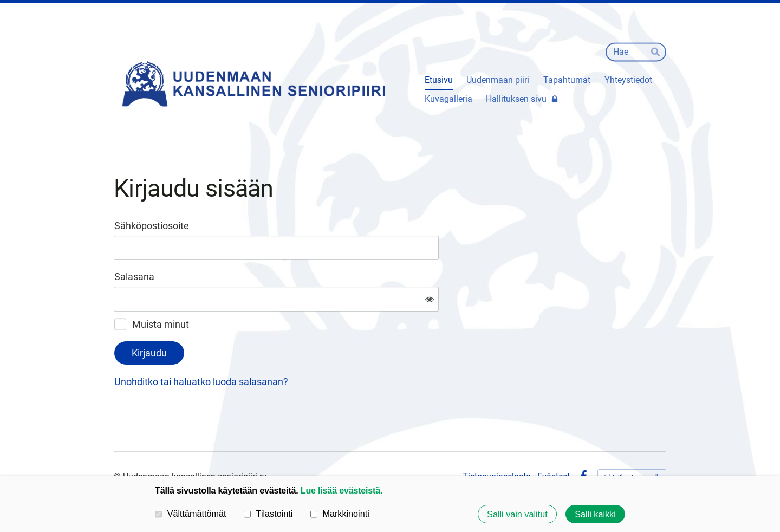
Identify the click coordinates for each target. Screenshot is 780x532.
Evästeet (554, 441)
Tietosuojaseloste (496, 441)
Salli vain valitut (517, 514)
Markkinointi (340, 514)
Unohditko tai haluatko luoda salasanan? (318, 346)
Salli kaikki (595, 514)
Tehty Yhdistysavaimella (632, 441)
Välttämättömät (191, 514)
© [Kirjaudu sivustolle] (118, 441)
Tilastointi (268, 514)
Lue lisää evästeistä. (342, 490)
